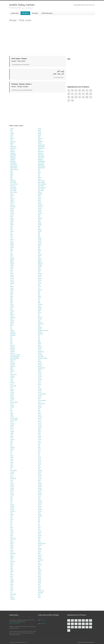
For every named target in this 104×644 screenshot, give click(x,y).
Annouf (40, 417)
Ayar (39, 566)
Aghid (39, 261)
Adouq (12, 243)
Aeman (12, 248)
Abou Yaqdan (14, 192)
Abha (12, 173)
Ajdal (12, 298)
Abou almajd (41, 182)
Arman (40, 457)
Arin (39, 454)
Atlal (11, 529)
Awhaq (40, 558)
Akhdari (12, 311)
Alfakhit (40, 327)
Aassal (40, 134)
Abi (39, 174)
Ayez (39, 568)
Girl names (35, 13)
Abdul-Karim (41, 158)
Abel (39, 169)
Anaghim (13, 399)
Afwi (39, 257)
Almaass (12, 350)
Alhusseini (41, 334)
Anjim (12, 415)
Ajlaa (11, 303)
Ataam (12, 514)
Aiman (40, 287)
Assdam (12, 490)
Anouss (12, 423)
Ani (11, 409)
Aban (39, 137)
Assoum (40, 510)
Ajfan (12, 300)
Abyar (39, 195)
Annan (40, 415)
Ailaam (12, 287)
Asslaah (40, 503)
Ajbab (39, 296)
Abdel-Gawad (41, 145)
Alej (39, 326)
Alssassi (40, 363)
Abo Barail (13, 181)
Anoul (12, 422)
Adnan (12, 239)
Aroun (40, 462)
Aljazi (39, 342)
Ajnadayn (40, 304)
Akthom (12, 314)
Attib (39, 540)
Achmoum (13, 207)
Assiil (12, 498)
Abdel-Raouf (41, 148)
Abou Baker (41, 186)
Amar (12, 379)
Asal (39, 469)
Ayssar (40, 578)
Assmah (12, 506)
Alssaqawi (13, 363)
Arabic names (15, 13)
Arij (11, 454)
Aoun (12, 430)
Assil (39, 498)
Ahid (11, 272)
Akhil (11, 313)
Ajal (39, 293)
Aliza (11, 342)
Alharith (40, 332)
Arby (11, 441)
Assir (11, 501)
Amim (39, 383)
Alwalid (40, 366)
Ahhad (40, 270)
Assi (11, 496)
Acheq (12, 200)
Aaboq (40, 129)
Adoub (40, 241)
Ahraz (39, 282)
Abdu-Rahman (42, 168)
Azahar (40, 583)
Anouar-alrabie (14, 418)
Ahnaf (39, 277)
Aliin (11, 339)
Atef (11, 521)
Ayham (40, 571)
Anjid (39, 413)
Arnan (12, 459)
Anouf (40, 420)
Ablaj (12, 179)
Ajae (39, 291)
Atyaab (40, 545)
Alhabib (12, 330)
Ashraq (12, 474)
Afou (11, 256)
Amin (12, 384)
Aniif (11, 410)
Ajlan (39, 303)
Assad (39, 477)
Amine (40, 384)
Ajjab (12, 301)
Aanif (12, 132)
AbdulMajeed (41, 161)
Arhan (40, 449)
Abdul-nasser (41, 163)
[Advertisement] (52, 40)
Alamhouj (13, 317)
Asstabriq (13, 511)
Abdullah (13, 160)
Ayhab (12, 571)
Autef (12, 549)
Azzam (12, 597)
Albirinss (40, 322)
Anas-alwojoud (14, 402)
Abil (39, 176)
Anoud (40, 418)
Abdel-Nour (13, 148)
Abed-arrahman (14, 169)
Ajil (39, 300)
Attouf (40, 542)
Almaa (40, 348)
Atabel (40, 514)
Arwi (39, 466)
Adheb (40, 231)
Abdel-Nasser (41, 147)
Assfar (12, 493)
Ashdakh (40, 470)
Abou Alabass (41, 181)
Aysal (12, 576)
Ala (39, 314)
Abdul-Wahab (41, 166)
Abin (11, 178)
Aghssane (40, 264)
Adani (12, 221)
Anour (40, 422)
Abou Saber (13, 191)
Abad (12, 137)
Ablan (39, 179)
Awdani (12, 557)
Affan (12, 251)
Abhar (40, 173)
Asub (39, 513)
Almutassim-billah (43, 358)
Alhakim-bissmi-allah (43, 330)
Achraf (12, 212)
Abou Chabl (13, 187)
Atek (39, 521)
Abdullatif (13, 161)
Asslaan (12, 505)
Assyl (12, 513)
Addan (12, 225)
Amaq (39, 378)
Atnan (12, 532)
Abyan (12, 195)
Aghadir (40, 259)
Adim (12, 236)
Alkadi (40, 344)
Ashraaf (12, 472)
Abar (11, 140)
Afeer (39, 249)
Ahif (39, 272)
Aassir (40, 135)
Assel (12, 492)
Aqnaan (12, 431)
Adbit (12, 223)
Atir (11, 526)
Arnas (39, 459)
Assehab (40, 490)
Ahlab (12, 274)
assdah (40, 488)
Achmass (13, 205)
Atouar (40, 532)
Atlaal (12, 527)
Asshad (12, 495)
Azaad (40, 581)
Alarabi (40, 319)
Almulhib (40, 355)
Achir (12, 204)
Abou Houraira (42, 187)
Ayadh (12, 565)
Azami (40, 586)
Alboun (12, 324)
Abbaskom (13, 142)
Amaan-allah (13, 374)
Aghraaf (40, 262)
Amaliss (12, 378)
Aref (11, 444)
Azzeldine (13, 599)
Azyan (12, 596)
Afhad (39, 251)
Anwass (40, 427)
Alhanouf (13, 332)
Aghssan (12, 264)
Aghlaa (12, 262)
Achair (40, 199)
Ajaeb (12, 293)
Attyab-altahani (42, 544)
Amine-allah (13, 386)
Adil (39, 234)
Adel (11, 226)
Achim (40, 202)
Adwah (12, 244)
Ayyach (12, 579)
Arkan (12, 457)
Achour (40, 208)
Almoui (40, 353)
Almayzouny (41, 352)
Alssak (40, 361)
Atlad (39, 527)
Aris (39, 456)
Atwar (12, 545)
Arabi (39, 433)
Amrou (40, 392)
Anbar (12, 404)
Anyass (12, 428)
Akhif (39, 311)
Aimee (12, 288)
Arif (11, 453)
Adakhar (40, 218)
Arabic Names (81, 642)
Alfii (11, 329)
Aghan (12, 261)
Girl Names (43, 623)
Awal (39, 553)
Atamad (40, 516)
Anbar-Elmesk (41, 404)
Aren (39, 446)
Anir (11, 412)
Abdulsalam (41, 165)
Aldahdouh (41, 324)
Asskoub (40, 501)
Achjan (40, 204)
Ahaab (12, 265)
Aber (39, 171)
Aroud (12, 462)
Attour (12, 544)
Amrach (12, 392)
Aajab (39, 130)
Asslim (40, 505)
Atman (12, 531)
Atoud (12, 534)
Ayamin (40, 565)
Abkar (39, 178)
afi (11, 252)
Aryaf (12, 467)
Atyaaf (12, 547)
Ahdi (39, 269)
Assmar (40, 506)
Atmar (40, 531)
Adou (12, 241)
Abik (11, 176)
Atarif (12, 519)
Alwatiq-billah (41, 368)
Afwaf (12, 257)
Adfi (39, 228)
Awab (12, 550)
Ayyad (40, 579)
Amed (12, 381)
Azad (11, 583)
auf (39, 547)
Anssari (40, 425)
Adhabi (40, 230)
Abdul (39, 150)
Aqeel (39, 430)
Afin (39, 252)
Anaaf (12, 396)
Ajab (11, 291)
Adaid (12, 218)
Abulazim (40, 194)
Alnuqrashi (13, 360)
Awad (12, 552)
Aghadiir (12, 259)
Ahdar (12, 269)
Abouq (40, 192)
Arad (11, 435)
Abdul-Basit (13, 155)
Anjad (12, 413)
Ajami (12, 296)
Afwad (40, 256)
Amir (39, 386)
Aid (11, 285)
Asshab (40, 493)
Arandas (12, 440)
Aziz (11, 593)
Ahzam (40, 283)
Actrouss (40, 213)
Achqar (40, 210)
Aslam (40, 474)
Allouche (12, 347)
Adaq (39, 221)
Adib (11, 234)
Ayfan (12, 570)
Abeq (12, 171)
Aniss (39, 412)
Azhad (12, 589)
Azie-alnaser (41, 591)
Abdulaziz (13, 153)
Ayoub (40, 575)
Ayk (11, 573)
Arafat (12, 436)
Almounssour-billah (15, 355)
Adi (11, 233)
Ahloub (40, 274)
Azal (39, 584)
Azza (39, 596)
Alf (11, 327)
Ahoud (12, 278)
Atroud (40, 536)
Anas (11, 400)
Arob (11, 461)
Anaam (40, 396)
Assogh (12, 508)
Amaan (40, 373)
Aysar (39, 576)
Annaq (12, 417)
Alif (11, 337)
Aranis (40, 440)
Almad (40, 350)
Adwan (40, 244)
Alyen (39, 371)
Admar (40, 238)
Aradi (39, 435)
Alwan (12, 368)
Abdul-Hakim (41, 156)
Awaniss (40, 555)
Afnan (12, 254)
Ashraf (40, 472)
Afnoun (40, 254)
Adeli (39, 226)
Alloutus (40, 347)
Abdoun (12, 150)
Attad (12, 537)
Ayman (12, 575)
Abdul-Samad (14, 166)
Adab (39, 215)
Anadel (12, 397)
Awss (39, 562)
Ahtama (12, 283)
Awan (12, 555)
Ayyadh (12, 581)
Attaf (39, 539)
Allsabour (13, 348)
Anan (39, 399)
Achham (12, 202)
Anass (39, 402)
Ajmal (12, 304)
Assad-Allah (13, 479)
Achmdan (40, 205)
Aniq (39, 410)
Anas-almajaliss (42, 400)
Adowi (40, 243)
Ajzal (11, 308)
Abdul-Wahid (14, 168)
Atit (39, 526)
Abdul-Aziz (41, 153)
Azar (11, 588)
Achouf (12, 208)
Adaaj (12, 215)
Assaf (12, 480)
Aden (12, 228)
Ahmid (12, 277)
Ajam (12, 295)
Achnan (40, 207)
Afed (11, 249)
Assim (39, 500)
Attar (12, 540)
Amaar (40, 374)
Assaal (12, 477)
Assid (39, 496)
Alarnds (12, 321)
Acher (39, 200)
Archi (39, 441)
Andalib (12, 407)
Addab (40, 223)
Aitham (12, 290)
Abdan (12, 143)
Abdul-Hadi (41, 155)
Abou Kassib (13, 189)
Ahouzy (12, 282)
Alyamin (40, 370)
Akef (11, 309)
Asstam (40, 511)
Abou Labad (41, 189)
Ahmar (12, 275)
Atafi (11, 516)
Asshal (40, 495)
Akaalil (40, 308)
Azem (39, 588)
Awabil (40, 550)
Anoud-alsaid (14, 420)
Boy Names (43, 620)
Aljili (11, 344)
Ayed (12, 568)
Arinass (12, 456)
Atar (11, 518)
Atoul (39, 534)
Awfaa (12, 558)
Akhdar (40, 309)
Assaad (40, 475)
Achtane (12, 213)
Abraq (12, 194)
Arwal (12, 466)
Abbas (40, 140)
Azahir (12, 584)
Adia (39, 233)
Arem (12, 446)
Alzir (11, 373)
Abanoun (40, 138)
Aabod (12, 129)
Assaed (40, 479)
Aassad (12, 134)
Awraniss (13, 562)
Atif (39, 523)
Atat (39, 519)
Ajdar (39, 298)
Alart (39, 321)
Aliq (39, 340)
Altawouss (13, 366)
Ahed (12, 270)
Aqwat (12, 433)
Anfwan (40, 407)
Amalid (40, 376)
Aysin (12, 578)
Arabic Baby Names (22, 5)
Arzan (39, 467)
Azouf (39, 594)
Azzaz (39, 597)
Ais (39, 288)
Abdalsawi (41, 142)
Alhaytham (13, 334)
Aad (11, 130)
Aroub (40, 461)
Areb (11, 443)
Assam (12, 483)
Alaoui (12, 319)
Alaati (12, 316)
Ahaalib (40, 265)
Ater (11, 523)
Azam (12, 586)
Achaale (12, 199)
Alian (39, 335)
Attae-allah (13, 539)
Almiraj (12, 353)
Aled (11, 326)
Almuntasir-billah (15, 357)
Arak (11, 438)
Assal (39, 480)
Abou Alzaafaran (42, 184)
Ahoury (40, 280)
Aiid (39, 285)
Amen (39, 381)
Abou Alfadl (13, 182)
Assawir (40, 483)
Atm (39, 529)
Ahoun (12, 280)
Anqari (40, 423)
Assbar (12, 487)
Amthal (12, 394)
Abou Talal (41, 191)
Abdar (12, 145)
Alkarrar (12, 345)
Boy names (25, 13)
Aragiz (40, 436)
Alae (39, 316)
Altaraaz (40, 365)
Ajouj (39, 306)
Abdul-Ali (13, 151)
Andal (39, 405)
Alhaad (40, 329)
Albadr (12, 322)
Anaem (40, 397)
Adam (39, 220)
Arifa (39, 453)
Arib (11, 451)
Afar (39, 248)
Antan (12, 427)
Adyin (39, 246)
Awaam (40, 549)
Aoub (39, 428)
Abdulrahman (14, 165)
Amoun (40, 391)
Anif (39, 409)
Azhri (12, 591)
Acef (11, 197)
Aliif (39, 337)
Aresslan (12, 448)
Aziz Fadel (40, 593)
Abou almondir (14, 184)
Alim (39, 339)
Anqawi (12, 425)
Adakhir (12, 220)
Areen (39, 443)
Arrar (12, 464)
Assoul (40, 508)
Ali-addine (13, 335)
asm (11, 475)
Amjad (12, 389)
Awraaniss (41, 560)
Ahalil (12, 267)
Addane (40, 225)
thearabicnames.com (15, 623)
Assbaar (12, 485)
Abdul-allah (41, 151)
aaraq (39, 132)
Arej (39, 444)
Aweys (40, 557)
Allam (39, 345)
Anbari (12, 405)
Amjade (40, 389)
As (11, 469)
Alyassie (12, 371)
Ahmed (40, 275)
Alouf (39, 360)
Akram (40, 313)
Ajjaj (39, 301)
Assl (11, 503)
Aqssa (39, 431)
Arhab (12, 449)
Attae (39, 537)
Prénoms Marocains (47, 13)
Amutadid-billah (42, 394)
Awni (11, 560)
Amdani (40, 379)
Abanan (12, 138)
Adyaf (12, 246)
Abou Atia (13, 186)
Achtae (40, 212)
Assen (39, 492)
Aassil (12, 135)
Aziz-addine (13, 594)
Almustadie (41, 357)
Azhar (39, 589)
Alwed (12, 370)
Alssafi (12, 361)
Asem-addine (14, 470)
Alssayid (12, 365)
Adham (12, 231)
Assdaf (12, 488)
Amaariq (12, 376)
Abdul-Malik (13, 163)
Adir (39, 236)
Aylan (39, 573)
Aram (39, 438)
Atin (39, 524)
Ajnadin (12, 306)
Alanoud (40, 317)
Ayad (12, 563)
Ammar (12, 391)
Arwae (40, 464)
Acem (39, 197)
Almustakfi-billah (14, 358)
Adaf (39, 217)
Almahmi (13, 352)
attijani (12, 542)
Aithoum (40, 290)
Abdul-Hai (13, 156)
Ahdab (40, 267)
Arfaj (39, 448)
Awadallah (13, 553)
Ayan (12, 566)
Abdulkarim (13, 158)
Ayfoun (40, 570)
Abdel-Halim (13, 147)
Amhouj (12, 383)
